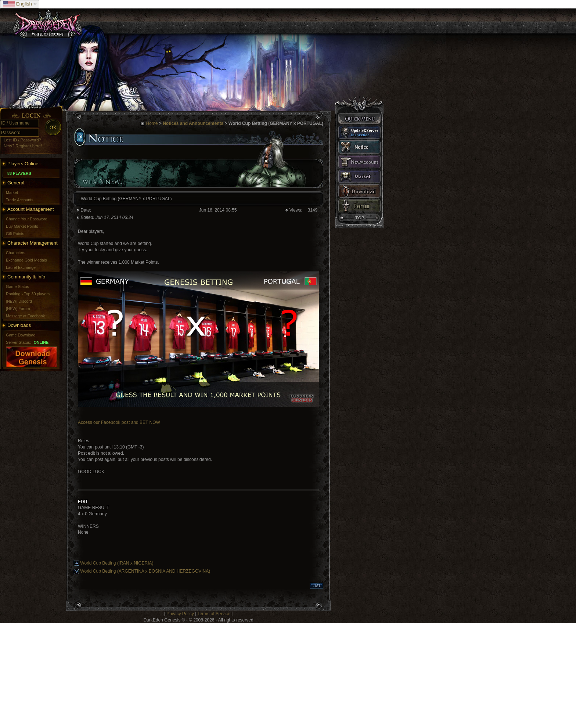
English (20, 4)
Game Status (17, 286)
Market (12, 192)
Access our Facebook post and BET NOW (119, 422)
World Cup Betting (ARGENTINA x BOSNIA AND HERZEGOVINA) (145, 571)
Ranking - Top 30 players (28, 294)
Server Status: (18, 342)
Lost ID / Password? (22, 140)
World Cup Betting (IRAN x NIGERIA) (117, 563)
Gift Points (15, 234)
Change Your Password (27, 219)
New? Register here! (23, 146)
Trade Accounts (20, 200)
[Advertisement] (220, 675)
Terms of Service (214, 614)
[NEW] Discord (19, 301)
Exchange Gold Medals (26, 260)
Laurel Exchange (21, 267)
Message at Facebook (25, 316)
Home (152, 123)
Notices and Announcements (193, 123)
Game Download (21, 335)
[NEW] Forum (18, 309)
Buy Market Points (22, 226)
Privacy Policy (180, 614)
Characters (16, 253)
